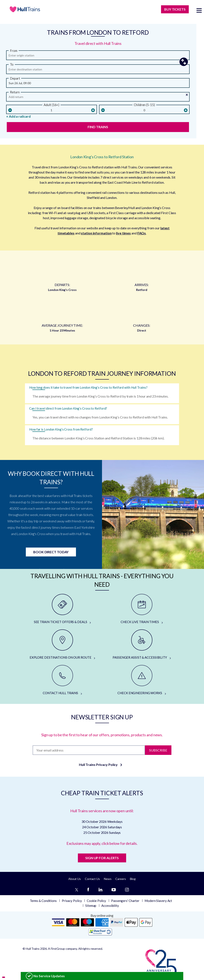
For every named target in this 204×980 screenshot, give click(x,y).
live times (123, 233)
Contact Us (92, 879)
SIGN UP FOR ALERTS (102, 858)
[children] (144, 110)
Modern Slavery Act (158, 901)
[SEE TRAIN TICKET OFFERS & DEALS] (62, 609)
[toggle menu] (199, 10)
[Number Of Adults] (52, 110)
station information (96, 233)
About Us (75, 879)
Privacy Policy (72, 901)
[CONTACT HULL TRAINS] (62, 680)
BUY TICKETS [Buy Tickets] (175, 9)
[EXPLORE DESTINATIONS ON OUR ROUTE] (62, 645)
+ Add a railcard (18, 116)
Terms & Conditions (43, 901)
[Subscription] (89, 750)
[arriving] (98, 70)
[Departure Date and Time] (98, 84)
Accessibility (110, 906)
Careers (121, 879)
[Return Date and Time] (98, 98)
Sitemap (91, 906)
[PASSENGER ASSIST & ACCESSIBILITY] (142, 645)
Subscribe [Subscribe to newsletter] (158, 750)
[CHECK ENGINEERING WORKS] (142, 680)
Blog (133, 879)
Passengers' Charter (125, 901)
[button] (179, 62)
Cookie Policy (96, 901)
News (108, 879)
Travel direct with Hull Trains (98, 43)
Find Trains (98, 127)
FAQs (142, 233)
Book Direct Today (51, 552)
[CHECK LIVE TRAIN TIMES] (142, 609)
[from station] (98, 56)
